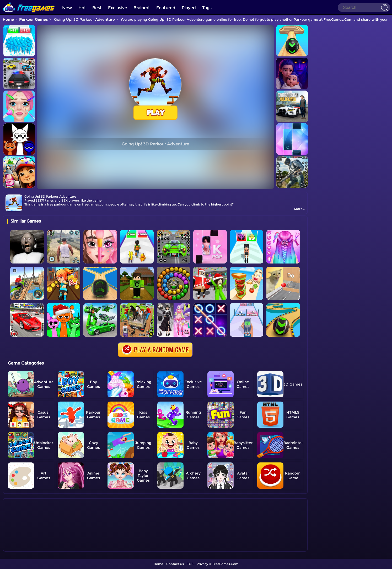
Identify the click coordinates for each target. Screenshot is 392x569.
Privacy (202, 564)
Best (97, 8)
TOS (190, 564)
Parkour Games (33, 19)
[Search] (364, 7)
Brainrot (142, 8)
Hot (82, 8)
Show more (25, 548)
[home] (29, 2)
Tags (207, 8)
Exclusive (118, 8)
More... (299, 209)
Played (189, 8)
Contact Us (175, 564)
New (67, 8)
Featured (166, 8)
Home (8, 19)
